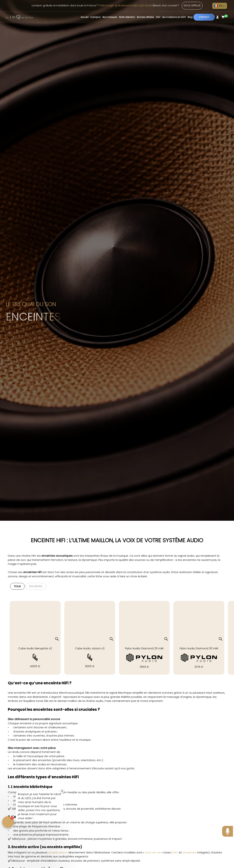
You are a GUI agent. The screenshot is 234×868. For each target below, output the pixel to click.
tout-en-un (153, 852)
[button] (220, 6)
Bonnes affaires (146, 17)
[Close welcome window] (62, 791)
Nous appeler (192, 6)
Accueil (85, 17)
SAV (158, 17)
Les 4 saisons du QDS (174, 17)
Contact (204, 17)
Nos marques (110, 17)
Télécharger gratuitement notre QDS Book (125, 6)
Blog (190, 17)
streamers (189, 852)
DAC (175, 852)
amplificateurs (58, 852)
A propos (95, 17)
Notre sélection (127, 17)
